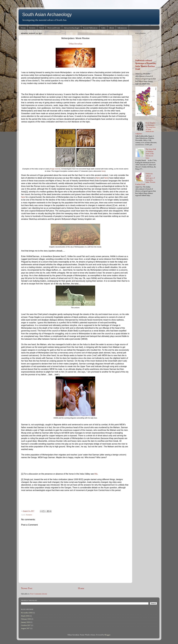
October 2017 (26, 625)
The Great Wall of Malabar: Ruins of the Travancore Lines (151, 153)
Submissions (122, 28)
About (112, 28)
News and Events (54, 28)
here (103, 171)
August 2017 (25, 628)
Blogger (107, 635)
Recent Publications (90, 28)
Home (23, 28)
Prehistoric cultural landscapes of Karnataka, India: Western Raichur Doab (146, 65)
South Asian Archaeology (47, 15)
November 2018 (27, 613)
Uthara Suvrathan (75, 44)
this (96, 474)
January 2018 (25, 622)
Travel (41, 28)
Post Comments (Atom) (39, 594)
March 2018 (25, 616)
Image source (55, 169)
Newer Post (27, 588)
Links (103, 28)
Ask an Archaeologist (72, 28)
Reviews (32, 28)
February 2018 (26, 619)
